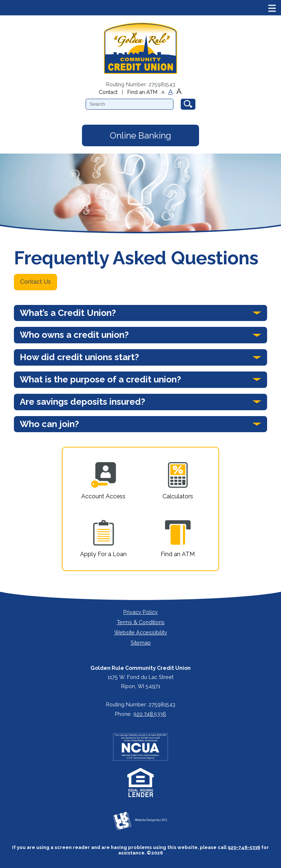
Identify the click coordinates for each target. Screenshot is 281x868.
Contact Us (35, 282)
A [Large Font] (179, 91)
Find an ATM (142, 92)
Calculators (178, 481)
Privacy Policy (140, 612)
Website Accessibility (141, 632)
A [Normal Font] (171, 92)
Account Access (103, 481)
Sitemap (141, 643)
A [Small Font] (163, 92)
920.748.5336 (150, 714)
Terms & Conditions (141, 622)
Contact (108, 92)
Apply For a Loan (103, 539)
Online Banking (140, 135)
